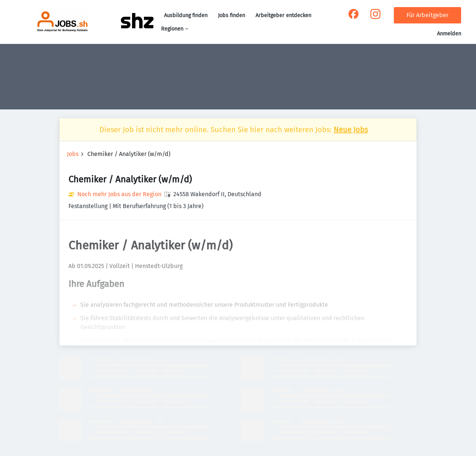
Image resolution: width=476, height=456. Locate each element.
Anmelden (449, 34)
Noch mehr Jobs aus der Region (119, 194)
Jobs (73, 154)
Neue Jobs (351, 130)
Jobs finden (231, 15)
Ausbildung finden (186, 15)
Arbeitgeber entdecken (283, 15)
